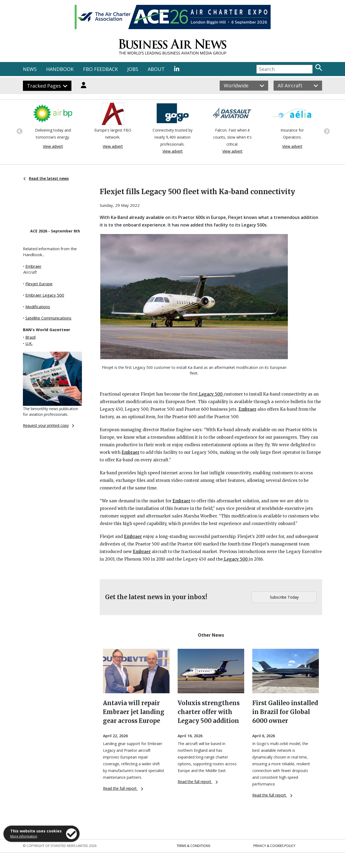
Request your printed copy (49, 425)
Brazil (30, 337)
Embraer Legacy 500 (45, 295)
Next (326, 131)
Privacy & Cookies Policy (274, 846)
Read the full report (123, 788)
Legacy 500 (211, 394)
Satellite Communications (48, 318)
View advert (53, 146)
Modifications (38, 307)
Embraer (33, 266)
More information (24, 836)
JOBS (133, 69)
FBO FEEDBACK (100, 69)
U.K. (29, 343)
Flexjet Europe (39, 284)
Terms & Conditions (193, 846)
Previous (19, 131)
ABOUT (156, 69)
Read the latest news (46, 178)
